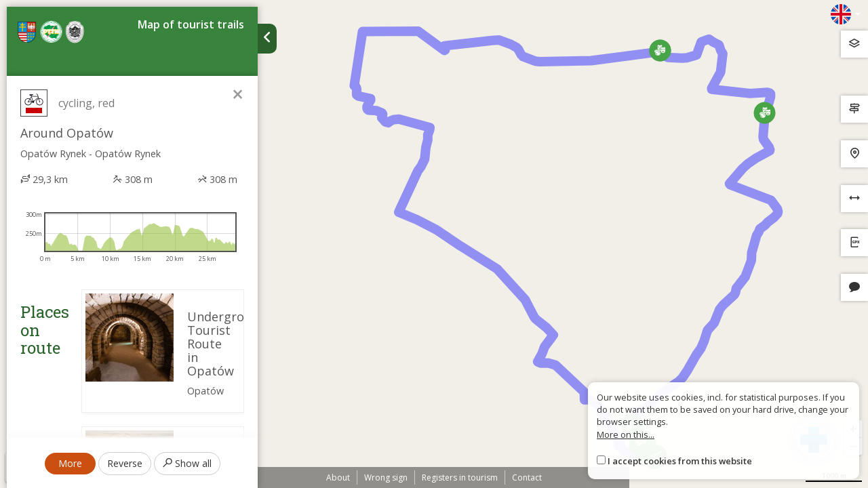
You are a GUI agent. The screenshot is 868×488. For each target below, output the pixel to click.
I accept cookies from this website (680, 461)
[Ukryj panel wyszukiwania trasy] (267, 39)
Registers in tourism (460, 477)
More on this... (626, 434)
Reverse (125, 463)
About (338, 477)
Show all (187, 463)
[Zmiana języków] (846, 14)
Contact (527, 477)
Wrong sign (386, 477)
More (70, 463)
